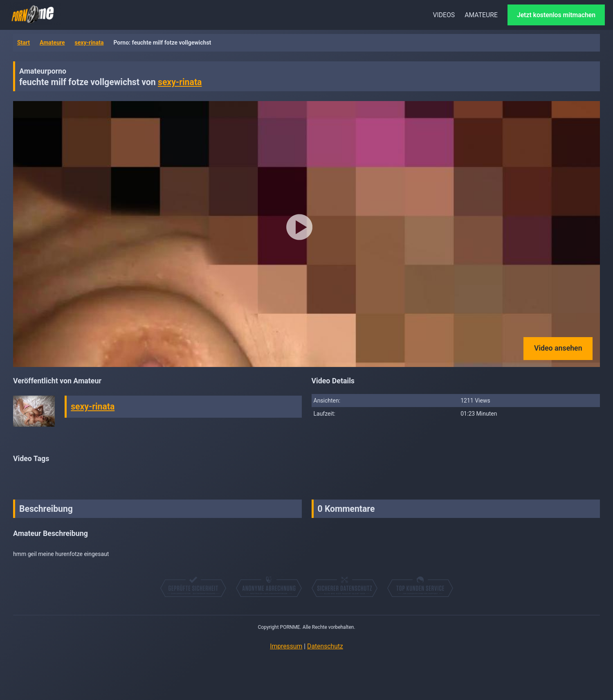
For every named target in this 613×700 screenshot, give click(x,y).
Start (24, 43)
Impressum (286, 646)
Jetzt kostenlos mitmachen (556, 15)
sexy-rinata (89, 43)
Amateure (52, 43)
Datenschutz (325, 646)
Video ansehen (558, 348)
